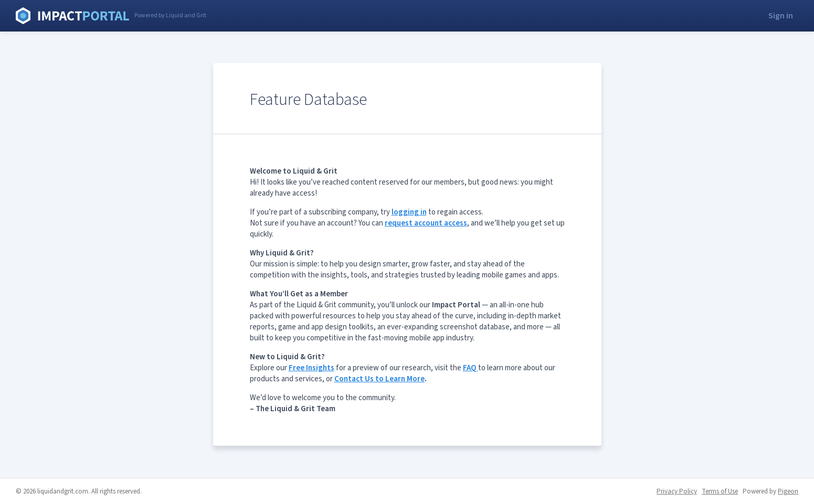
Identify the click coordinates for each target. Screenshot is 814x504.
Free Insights (311, 368)
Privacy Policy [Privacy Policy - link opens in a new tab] (677, 491)
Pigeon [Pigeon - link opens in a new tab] (788, 491)
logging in (409, 212)
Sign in (781, 16)
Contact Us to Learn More (379, 379)
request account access (426, 223)
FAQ (471, 368)
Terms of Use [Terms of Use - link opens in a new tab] (720, 491)
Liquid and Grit (72, 16)
